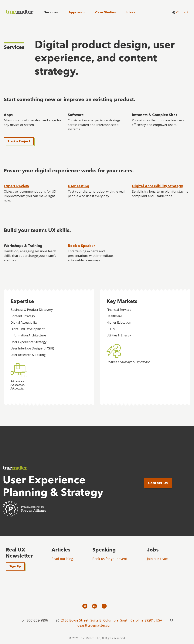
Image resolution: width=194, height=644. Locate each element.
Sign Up (15, 566)
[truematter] (20, 12)
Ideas (131, 12)
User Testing (79, 186)
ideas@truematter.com (95, 625)
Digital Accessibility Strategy (157, 186)
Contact (182, 12)
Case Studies (106, 12)
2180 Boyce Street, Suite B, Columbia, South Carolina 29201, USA (112, 620)
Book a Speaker (81, 246)
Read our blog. (63, 559)
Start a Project (19, 141)
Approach (77, 12)
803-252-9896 (37, 620)
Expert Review (17, 186)
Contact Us (158, 483)
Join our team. (158, 559)
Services (51, 12)
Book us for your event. (110, 559)
